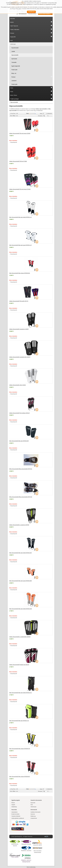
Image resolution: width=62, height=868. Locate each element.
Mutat (41, 114)
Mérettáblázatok (23, 14)
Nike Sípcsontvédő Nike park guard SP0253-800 (20, 581)
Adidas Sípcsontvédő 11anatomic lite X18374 (20, 357)
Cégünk (13, 805)
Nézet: (11, 116)
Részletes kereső (32, 14)
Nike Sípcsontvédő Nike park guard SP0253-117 (20, 245)
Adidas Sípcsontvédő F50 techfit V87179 (19, 301)
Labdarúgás (13, 44)
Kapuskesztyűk (15, 48)
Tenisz (12, 88)
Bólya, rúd (14, 73)
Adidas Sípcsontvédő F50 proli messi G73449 (20, 189)
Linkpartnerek (34, 818)
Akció (11, 41)
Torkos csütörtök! (15, 857)
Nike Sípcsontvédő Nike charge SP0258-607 (20, 777)
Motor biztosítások (37, 851)
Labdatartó (14, 81)
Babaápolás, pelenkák (26, 844)
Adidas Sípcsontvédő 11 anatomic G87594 (19, 525)
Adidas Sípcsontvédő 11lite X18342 (17, 385)
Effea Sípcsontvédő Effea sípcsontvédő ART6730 (21, 497)
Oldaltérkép (14, 807)
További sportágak (14, 99)
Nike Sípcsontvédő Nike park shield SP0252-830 (21, 609)
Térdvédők (14, 62)
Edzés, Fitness (14, 95)
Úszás (12, 92)
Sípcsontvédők (15, 55)
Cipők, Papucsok (14, 26)
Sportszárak (14, 59)
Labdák (13, 51)
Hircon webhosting (31, 867)
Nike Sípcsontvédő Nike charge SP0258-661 (20, 273)
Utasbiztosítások (38, 852)
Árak (32, 805)
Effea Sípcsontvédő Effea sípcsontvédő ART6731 (21, 469)
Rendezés (40, 116)
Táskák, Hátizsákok (15, 30)
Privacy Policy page (16, 9)
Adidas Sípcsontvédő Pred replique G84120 (19, 413)
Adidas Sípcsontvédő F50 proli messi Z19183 (20, 133)
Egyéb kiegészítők (16, 66)
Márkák (12, 22)
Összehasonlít (14, 142)
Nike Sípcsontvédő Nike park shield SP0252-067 (21, 553)
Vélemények (33, 807)
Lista (17, 116)
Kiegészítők (13, 37)
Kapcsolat (33, 803)
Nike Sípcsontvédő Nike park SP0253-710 (19, 721)
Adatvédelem (15, 812)
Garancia (33, 814)
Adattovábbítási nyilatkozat (18, 818)
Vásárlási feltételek (16, 816)
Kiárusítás (12, 19)
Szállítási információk (35, 812)
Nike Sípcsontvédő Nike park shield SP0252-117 (21, 217)
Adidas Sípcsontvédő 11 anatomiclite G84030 (20, 637)
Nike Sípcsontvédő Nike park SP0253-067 (19, 441)
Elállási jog (33, 816)
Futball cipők (14, 70)
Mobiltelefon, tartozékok (26, 851)
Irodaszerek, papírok (38, 845)
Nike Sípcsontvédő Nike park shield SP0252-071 (21, 693)
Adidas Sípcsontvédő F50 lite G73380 (18, 161)
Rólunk (13, 803)
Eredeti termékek (15, 814)
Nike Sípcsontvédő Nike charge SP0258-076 (20, 749)
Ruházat (12, 33)
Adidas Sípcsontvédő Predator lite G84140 (19, 665)
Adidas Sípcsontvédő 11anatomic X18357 (19, 329)
